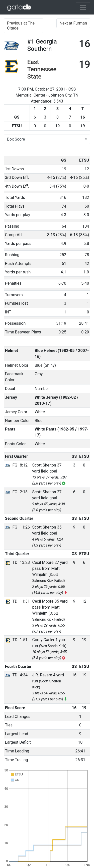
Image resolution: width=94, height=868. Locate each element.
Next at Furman (73, 23)
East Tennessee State (42, 69)
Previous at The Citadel (21, 26)
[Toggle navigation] (83, 7)
